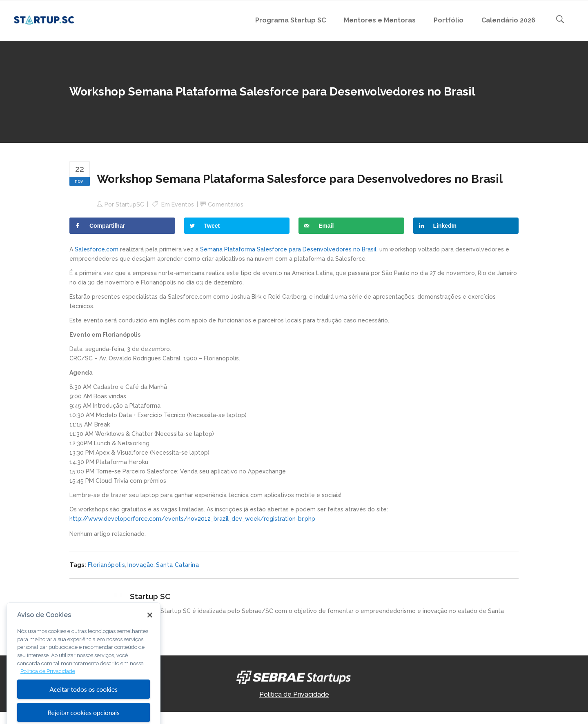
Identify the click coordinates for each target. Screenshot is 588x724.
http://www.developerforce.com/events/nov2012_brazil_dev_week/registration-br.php (192, 519)
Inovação (140, 565)
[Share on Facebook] (122, 226)
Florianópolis (106, 565)
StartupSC (130, 204)
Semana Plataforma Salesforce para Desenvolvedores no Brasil (288, 249)
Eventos (183, 204)
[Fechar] (150, 634)
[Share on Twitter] (237, 226)
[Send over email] (351, 226)
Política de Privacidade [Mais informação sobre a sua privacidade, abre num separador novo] (48, 690)
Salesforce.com (97, 249)
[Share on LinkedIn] (466, 226)
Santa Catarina (177, 565)
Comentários (226, 204)
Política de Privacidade (294, 694)
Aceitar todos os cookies (84, 708)
